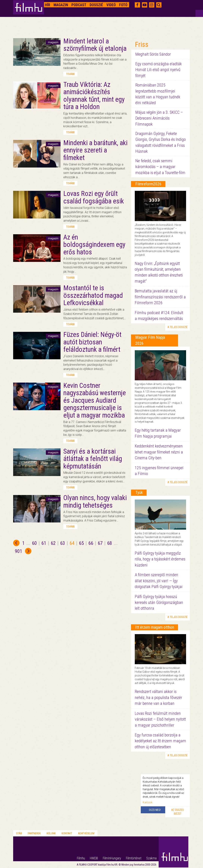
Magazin (61, 5)
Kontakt (67, 833)
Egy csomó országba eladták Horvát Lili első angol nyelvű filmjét (159, 70)
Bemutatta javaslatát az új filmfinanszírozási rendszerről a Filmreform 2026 (160, 297)
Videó (111, 5)
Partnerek (34, 833)
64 (72, 543)
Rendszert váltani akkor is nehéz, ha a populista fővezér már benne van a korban (158, 697)
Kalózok (148, 802)
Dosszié (96, 5)
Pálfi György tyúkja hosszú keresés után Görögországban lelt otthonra (159, 603)
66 (91, 543)
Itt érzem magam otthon (155, 627)
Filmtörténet (134, 858)
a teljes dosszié (178, 327)
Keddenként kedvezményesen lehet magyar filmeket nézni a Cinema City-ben (159, 452)
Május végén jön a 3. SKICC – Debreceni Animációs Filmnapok (159, 118)
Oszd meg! (155, 810)
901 (19, 551)
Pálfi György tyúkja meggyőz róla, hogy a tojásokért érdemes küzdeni (160, 559)
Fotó (123, 5)
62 (53, 543)
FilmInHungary (112, 858)
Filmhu (81, 858)
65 (81, 543)
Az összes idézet (178, 812)
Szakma (151, 858)
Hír (48, 5)
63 (63, 543)
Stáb (19, 833)
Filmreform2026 (148, 184)
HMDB (94, 858)
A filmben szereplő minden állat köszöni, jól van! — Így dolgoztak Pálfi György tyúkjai (159, 581)
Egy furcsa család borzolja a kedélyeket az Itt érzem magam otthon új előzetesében (160, 741)
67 (100, 543)
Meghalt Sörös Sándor (153, 54)
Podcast (79, 5)
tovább (70, 74)
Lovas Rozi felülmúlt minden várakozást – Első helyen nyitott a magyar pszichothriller (160, 719)
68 (110, 543)
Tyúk (139, 492)
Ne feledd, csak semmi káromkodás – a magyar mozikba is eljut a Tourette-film (160, 167)
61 (44, 543)
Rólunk (51, 833)
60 (34, 543)
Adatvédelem (86, 833)
